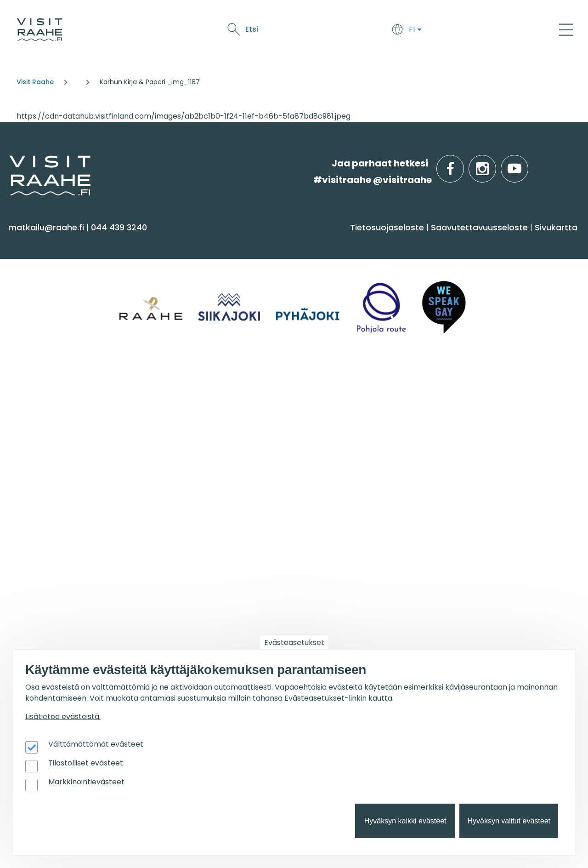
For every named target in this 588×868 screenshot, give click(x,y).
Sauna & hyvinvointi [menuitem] (56, 266)
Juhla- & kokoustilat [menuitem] (199, 449)
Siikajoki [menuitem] (457, 266)
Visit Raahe (35, 82)
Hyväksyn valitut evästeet (509, 821)
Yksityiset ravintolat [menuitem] (197, 413)
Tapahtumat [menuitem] (334, 389)
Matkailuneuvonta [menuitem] (53, 413)
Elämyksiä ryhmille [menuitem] (196, 431)
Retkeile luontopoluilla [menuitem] (489, 477)
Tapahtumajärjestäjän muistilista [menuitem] (63, 600)
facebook (462, 163)
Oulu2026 (433, 31)
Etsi (498, 29)
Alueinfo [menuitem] (464, 243)
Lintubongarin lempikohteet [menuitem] (502, 442)
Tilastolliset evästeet (86, 763)
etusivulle (10, 163)
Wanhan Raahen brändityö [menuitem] (73, 649)
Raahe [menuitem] (456, 302)
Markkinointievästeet (86, 782)
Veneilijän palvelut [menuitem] (482, 460)
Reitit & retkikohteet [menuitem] (55, 357)
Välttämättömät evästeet (96, 744)
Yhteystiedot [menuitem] (40, 431)
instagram (494, 163)
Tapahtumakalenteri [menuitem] (345, 413)
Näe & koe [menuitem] (40, 243)
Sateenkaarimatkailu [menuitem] (58, 503)
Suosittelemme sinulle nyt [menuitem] (502, 394)
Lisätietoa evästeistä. (63, 717)
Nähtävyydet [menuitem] (42, 321)
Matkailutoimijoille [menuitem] (64, 536)
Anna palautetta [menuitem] (50, 449)
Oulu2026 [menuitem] (181, 536)
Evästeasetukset (294, 642)
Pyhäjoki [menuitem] (459, 284)
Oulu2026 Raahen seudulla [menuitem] (501, 423)
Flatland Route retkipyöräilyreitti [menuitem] (510, 495)
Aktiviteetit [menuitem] (35, 284)
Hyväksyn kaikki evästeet (405, 821)
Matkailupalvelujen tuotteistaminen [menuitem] (55, 626)
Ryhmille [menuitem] (179, 389)
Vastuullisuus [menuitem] (42, 485)
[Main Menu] (566, 29)
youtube (526, 163)
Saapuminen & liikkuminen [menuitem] (214, 284)
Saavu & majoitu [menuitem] (201, 243)
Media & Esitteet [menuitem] (48, 467)
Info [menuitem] (23, 389)
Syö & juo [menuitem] (324, 243)
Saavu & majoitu (237, 31)
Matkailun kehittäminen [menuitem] (65, 577)
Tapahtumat (383, 31)
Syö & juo (292, 31)
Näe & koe (334, 31)
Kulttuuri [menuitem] (31, 302)
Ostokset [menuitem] (32, 339)
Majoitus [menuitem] (174, 266)
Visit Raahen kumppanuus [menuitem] (71, 559)
